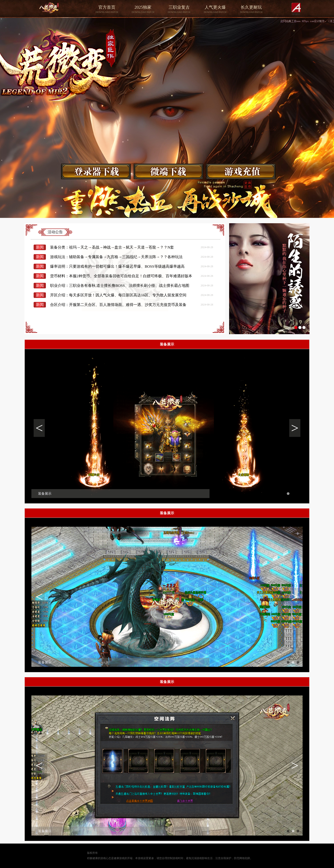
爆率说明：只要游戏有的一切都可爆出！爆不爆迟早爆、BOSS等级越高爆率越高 (117, 266)
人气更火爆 (215, 9)
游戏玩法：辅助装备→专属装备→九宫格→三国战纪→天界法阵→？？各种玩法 (116, 257)
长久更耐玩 (251, 9)
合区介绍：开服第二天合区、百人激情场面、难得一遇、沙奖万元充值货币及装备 (118, 305)
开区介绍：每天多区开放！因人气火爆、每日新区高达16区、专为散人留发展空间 (118, 295)
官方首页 (107, 9)
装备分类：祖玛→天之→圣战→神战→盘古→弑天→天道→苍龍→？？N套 (112, 247)
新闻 (40, 247)
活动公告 (55, 232)
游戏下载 (97, 172)
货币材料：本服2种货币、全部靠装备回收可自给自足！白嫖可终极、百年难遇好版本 (121, 276)
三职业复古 (179, 9)
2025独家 (143, 9)
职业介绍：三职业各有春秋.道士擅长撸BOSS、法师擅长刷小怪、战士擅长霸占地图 (120, 286)
